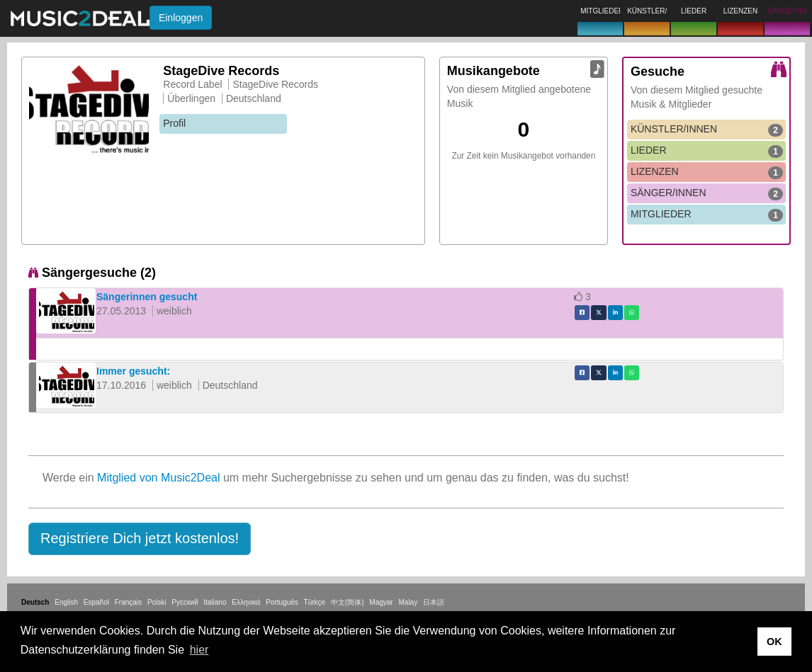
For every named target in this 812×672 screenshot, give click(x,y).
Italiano (215, 602)
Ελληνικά (246, 602)
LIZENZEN (707, 172)
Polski (157, 602)
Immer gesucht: (133, 371)
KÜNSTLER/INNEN (707, 130)
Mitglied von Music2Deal (158, 478)
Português (282, 602)
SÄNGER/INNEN (707, 193)
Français (128, 602)
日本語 (434, 602)
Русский (185, 602)
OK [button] (774, 642)
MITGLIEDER (707, 215)
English (66, 602)
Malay (408, 602)
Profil (174, 123)
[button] (140, 539)
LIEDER (707, 151)
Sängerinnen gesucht (147, 297)
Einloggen (181, 18)
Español (96, 602)
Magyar (381, 602)
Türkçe (315, 602)
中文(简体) (348, 602)
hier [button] (199, 650)
